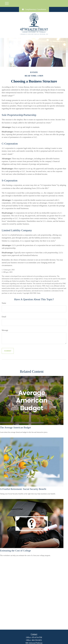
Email (4, 317)
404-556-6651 (37, 640)
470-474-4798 (37, 637)
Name (4, 303)
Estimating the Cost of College (15, 551)
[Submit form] (8, 351)
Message (5, 330)
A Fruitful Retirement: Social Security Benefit (23, 489)
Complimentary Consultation (34, 9)
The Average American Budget (15, 427)
